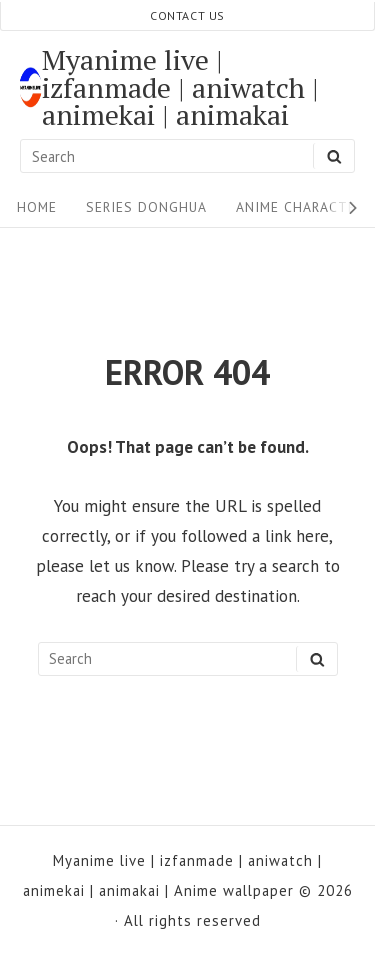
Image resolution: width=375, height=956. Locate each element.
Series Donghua (146, 207)
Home (37, 207)
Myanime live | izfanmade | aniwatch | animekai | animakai (180, 87)
